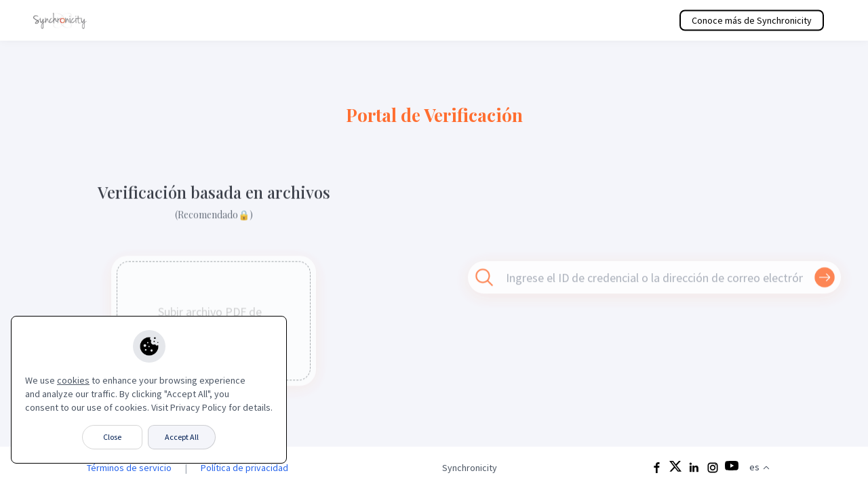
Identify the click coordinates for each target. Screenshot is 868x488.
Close (112, 437)
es (760, 467)
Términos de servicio (129, 468)
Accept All (182, 437)
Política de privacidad (244, 468)
